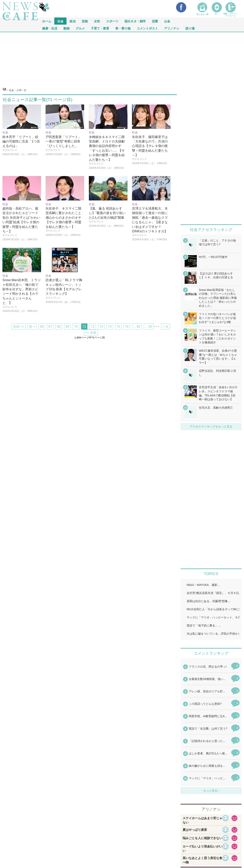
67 (50, 327)
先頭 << (19, 327)
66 (42, 327)
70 (76, 327)
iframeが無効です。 (211, 725)
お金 (167, 21)
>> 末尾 (91, 333)
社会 (60, 21)
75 (118, 327)
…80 (137, 327)
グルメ (80, 28)
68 (59, 327)
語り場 (190, 28)
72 (93, 327)
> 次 (166, 327)
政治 (73, 21)
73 (101, 327)
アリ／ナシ (172, 28)
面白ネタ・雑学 (135, 21)
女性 (97, 21)
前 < (32, 327)
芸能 (85, 21)
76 (127, 327)
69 (67, 327)
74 (110, 327)
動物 (66, 28)
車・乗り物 (123, 28)
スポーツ (112, 21)
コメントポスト (147, 28)
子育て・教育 (100, 28)
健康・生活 (50, 28)
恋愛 (155, 21)
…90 (149, 327)
